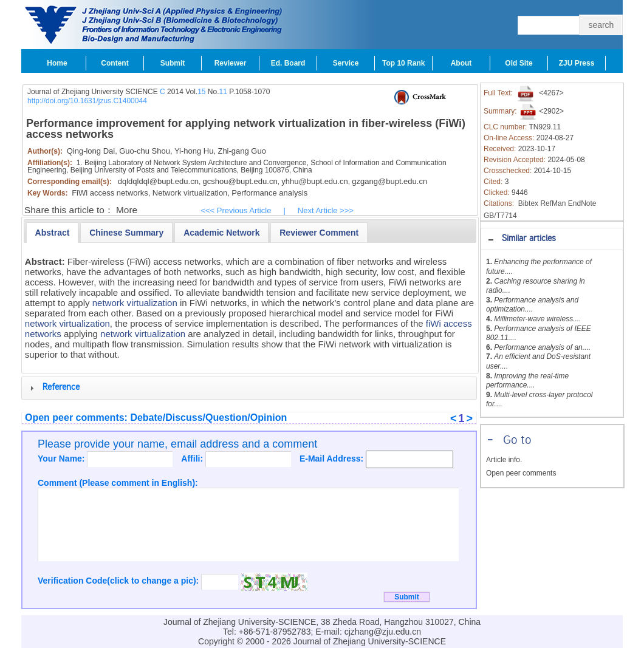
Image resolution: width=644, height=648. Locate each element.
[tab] (552, 239)
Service (346, 63)
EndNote (582, 203)
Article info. (504, 460)
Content (115, 63)
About (461, 63)
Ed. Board (288, 63)
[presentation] (53, 233)
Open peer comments (521, 473)
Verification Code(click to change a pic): (119, 581)
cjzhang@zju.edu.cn (383, 632)
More (127, 210)
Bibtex (528, 203)
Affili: (193, 459)
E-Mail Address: (333, 459)
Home (57, 63)
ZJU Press (577, 63)
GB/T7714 (500, 216)
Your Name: (62, 459)
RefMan (553, 203)
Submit (173, 63)
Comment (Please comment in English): (118, 483)
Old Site (519, 63)
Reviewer (231, 63)
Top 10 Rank (403, 63)
